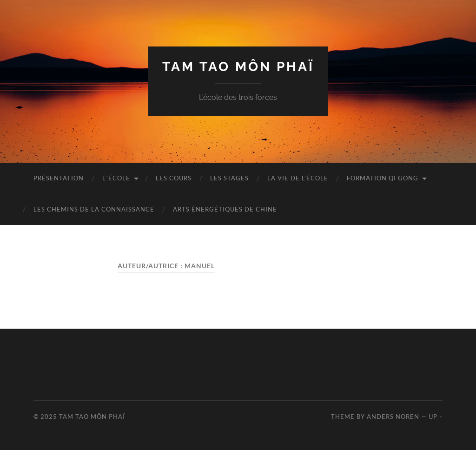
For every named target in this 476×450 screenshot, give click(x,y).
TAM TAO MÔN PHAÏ (238, 67)
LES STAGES (229, 178)
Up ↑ (436, 417)
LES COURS (174, 178)
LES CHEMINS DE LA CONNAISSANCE (94, 209)
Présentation (59, 178)
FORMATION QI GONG (383, 178)
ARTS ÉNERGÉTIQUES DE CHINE (225, 209)
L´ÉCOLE (116, 178)
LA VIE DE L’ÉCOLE (298, 178)
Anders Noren (393, 417)
